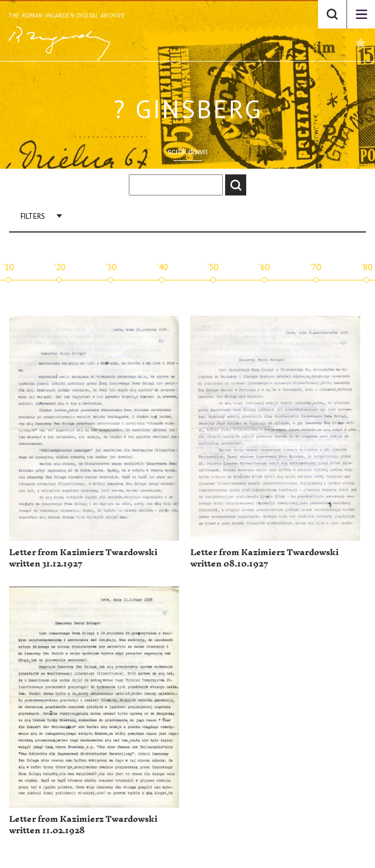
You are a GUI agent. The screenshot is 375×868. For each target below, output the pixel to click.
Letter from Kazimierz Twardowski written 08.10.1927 (264, 558)
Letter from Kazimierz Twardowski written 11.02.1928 (83, 825)
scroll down (187, 152)
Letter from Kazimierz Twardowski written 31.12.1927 (83, 558)
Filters (33, 216)
